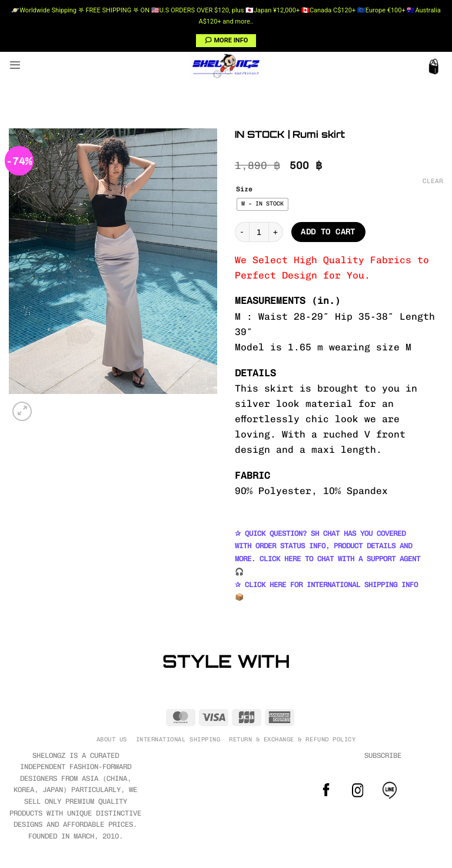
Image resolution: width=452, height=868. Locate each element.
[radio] (262, 204)
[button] (15, 65)
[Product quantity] (259, 232)
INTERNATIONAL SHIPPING (178, 739)
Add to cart (328, 232)
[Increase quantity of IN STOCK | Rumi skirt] (276, 232)
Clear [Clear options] (433, 181)
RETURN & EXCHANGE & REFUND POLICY (292, 739)
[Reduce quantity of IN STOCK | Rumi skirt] (242, 232)
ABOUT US (112, 739)
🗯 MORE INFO (226, 40)
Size (244, 190)
